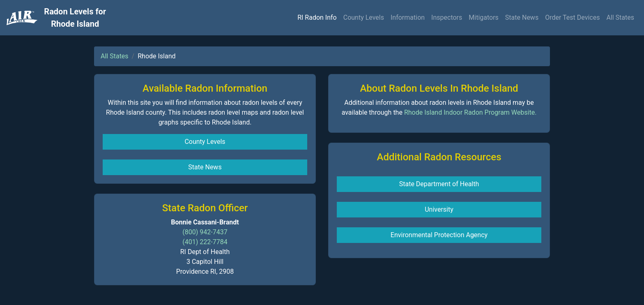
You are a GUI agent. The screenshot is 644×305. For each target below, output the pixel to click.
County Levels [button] (205, 142)
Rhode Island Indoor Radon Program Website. (470, 112)
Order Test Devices (572, 17)
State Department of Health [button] (439, 184)
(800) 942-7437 (205, 232)
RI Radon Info (317, 17)
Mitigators (484, 17)
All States (620, 17)
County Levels (364, 17)
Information (408, 17)
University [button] (439, 209)
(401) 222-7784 (205, 242)
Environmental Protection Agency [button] (439, 235)
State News (522, 17)
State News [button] (205, 167)
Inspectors (447, 17)
